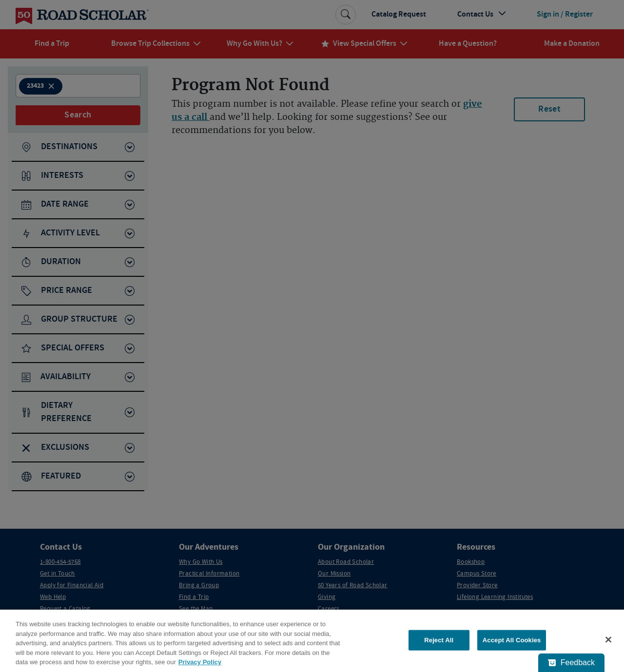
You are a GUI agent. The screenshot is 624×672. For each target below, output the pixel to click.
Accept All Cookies (512, 640)
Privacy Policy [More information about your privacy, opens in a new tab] (200, 662)
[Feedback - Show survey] (571, 663)
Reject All (439, 640)
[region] (312, 641)
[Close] (608, 640)
